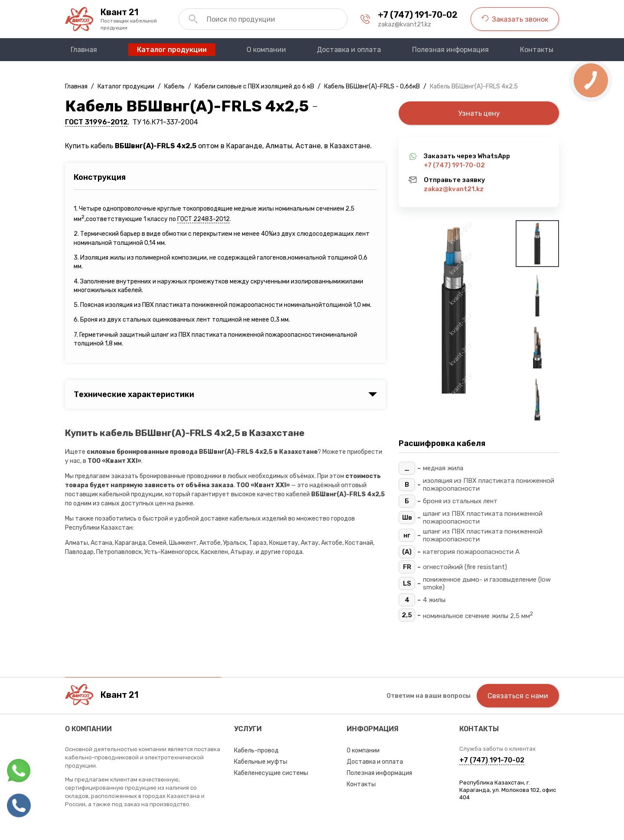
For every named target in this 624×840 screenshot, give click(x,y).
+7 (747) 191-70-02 (418, 15)
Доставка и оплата (375, 762)
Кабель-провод (256, 750)
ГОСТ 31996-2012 (96, 122)
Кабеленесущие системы (271, 773)
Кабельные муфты (261, 762)
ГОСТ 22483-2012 (203, 219)
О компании (363, 750)
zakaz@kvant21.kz (405, 24)
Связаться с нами (518, 696)
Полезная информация (379, 773)
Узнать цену (479, 113)
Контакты (361, 784)
